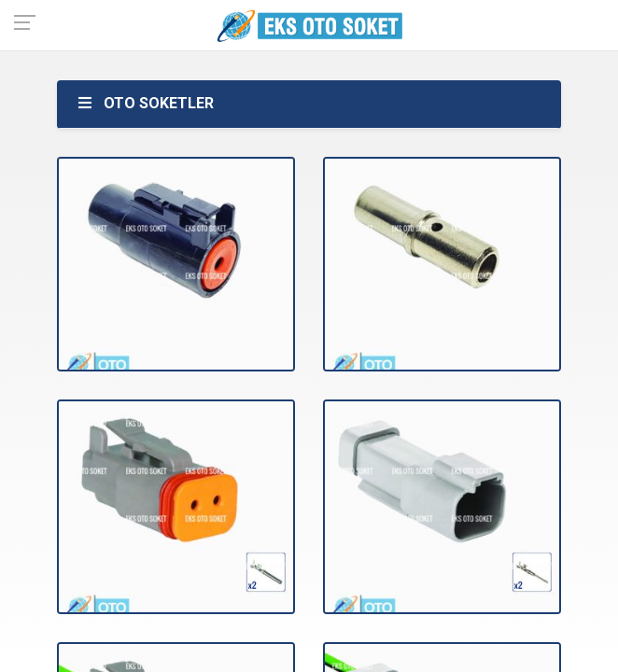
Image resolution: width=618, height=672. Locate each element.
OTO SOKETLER (145, 103)
